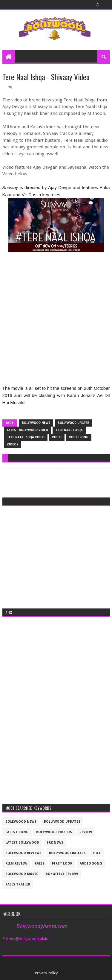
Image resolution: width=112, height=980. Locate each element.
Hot (97, 853)
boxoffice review (62, 874)
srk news (55, 843)
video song (79, 437)
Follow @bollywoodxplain (25, 939)
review (86, 832)
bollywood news (36, 423)
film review (16, 863)
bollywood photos (54, 832)
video (57, 437)
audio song (91, 863)
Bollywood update (73, 423)
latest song (17, 832)
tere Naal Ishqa (69, 430)
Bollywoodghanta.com (42, 926)
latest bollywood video (27, 430)
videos (13, 444)
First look (62, 863)
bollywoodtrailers (67, 853)
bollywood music (22, 874)
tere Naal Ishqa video (26, 437)
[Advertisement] (56, 555)
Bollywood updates (62, 822)
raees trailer (18, 884)
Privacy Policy (46, 973)
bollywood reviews (23, 853)
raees (40, 863)
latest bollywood (22, 843)
